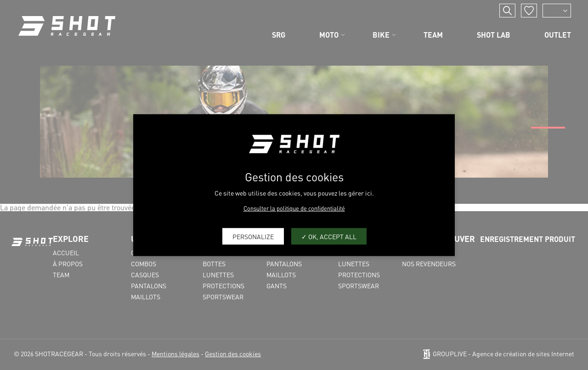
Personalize (253, 236)
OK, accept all (329, 236)
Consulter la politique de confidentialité (294, 208)
